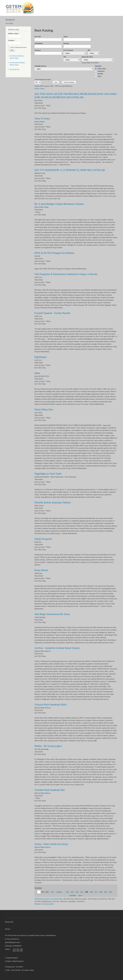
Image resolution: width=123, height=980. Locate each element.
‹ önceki (59, 892)
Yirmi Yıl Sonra (42, 119)
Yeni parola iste (15, 69)
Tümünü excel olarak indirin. (44, 904)
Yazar (66, 37)
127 (96, 892)
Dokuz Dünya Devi (44, 409)
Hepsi (100, 76)
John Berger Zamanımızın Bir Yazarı (52, 614)
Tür (65, 57)
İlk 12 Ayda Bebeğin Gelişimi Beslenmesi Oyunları (59, 204)
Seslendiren (39, 43)
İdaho (37, 373)
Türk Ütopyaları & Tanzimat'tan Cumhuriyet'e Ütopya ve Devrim (66, 274)
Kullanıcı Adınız (14, 33)
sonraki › (73, 896)
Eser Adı (38, 37)
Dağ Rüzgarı (41, 357)
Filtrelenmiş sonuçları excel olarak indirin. (49, 899)
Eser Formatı (68, 50)
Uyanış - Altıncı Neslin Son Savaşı (51, 844)
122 (72, 892)
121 (67, 892)
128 (101, 892)
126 (91, 892)
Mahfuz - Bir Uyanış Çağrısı (48, 746)
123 (77, 892)
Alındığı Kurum (40, 66)
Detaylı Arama (39, 89)
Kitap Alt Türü (87, 57)
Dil (89, 50)
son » (81, 896)
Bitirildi (100, 74)
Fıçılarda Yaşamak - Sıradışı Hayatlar (52, 313)
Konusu (66, 43)
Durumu (98, 66)
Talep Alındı (102, 69)
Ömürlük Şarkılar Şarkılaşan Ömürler (53, 502)
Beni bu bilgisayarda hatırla (18, 47)
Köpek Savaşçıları (43, 539)
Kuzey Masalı (41, 570)
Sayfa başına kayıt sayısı (43, 79)
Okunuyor (101, 71)
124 (82, 892)
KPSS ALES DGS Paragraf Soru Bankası (54, 253)
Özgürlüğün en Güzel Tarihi (48, 474)
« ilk (52, 892)
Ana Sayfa (9, 23)
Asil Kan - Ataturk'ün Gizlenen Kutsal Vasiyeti (57, 648)
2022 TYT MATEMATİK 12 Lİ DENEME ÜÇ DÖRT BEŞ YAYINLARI (70, 170)
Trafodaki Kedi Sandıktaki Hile (50, 790)
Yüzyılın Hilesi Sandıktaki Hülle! (51, 705)
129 (106, 892)
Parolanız (12, 40)
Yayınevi (38, 50)
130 (110, 892)
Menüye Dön (9, 922)
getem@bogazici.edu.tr (13, 942)
